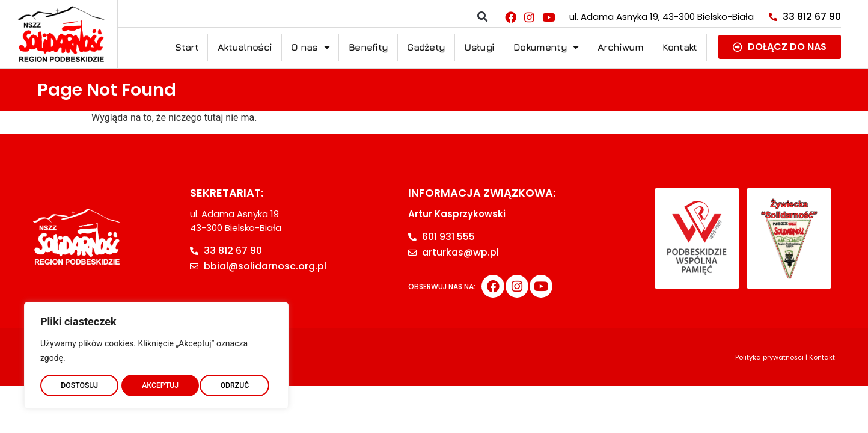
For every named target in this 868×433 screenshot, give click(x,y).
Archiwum (620, 47)
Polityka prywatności (769, 357)
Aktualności (245, 47)
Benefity (368, 47)
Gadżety (426, 47)
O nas (310, 47)
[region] (156, 353)
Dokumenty (546, 47)
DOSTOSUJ (79, 383)
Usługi (479, 47)
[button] (482, 17)
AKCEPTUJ (234, 383)
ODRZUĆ (156, 383)
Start (187, 47)
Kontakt (680, 47)
